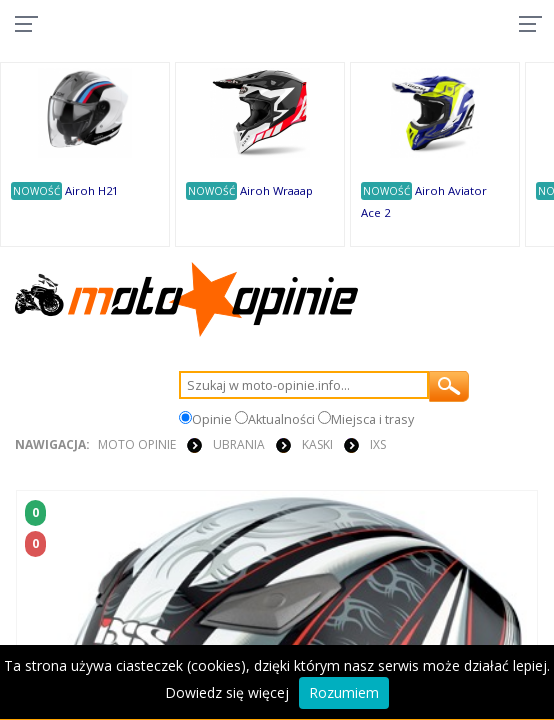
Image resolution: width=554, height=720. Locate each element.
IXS (378, 444)
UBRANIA (239, 444)
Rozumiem (344, 692)
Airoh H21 (91, 190)
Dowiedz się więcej (227, 692)
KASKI (317, 444)
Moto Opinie (137, 444)
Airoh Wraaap (276, 190)
